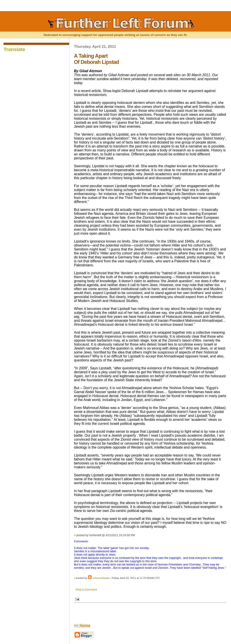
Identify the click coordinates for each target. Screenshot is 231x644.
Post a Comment (86, 590)
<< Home (82, 626)
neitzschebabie (101, 578)
